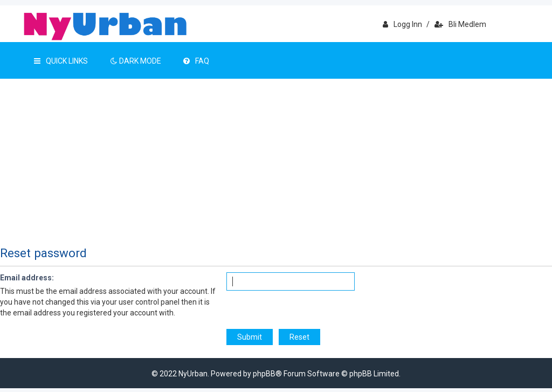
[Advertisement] (276, 160)
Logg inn (402, 24)
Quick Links (61, 61)
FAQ (196, 61)
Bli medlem (460, 24)
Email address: (27, 278)
